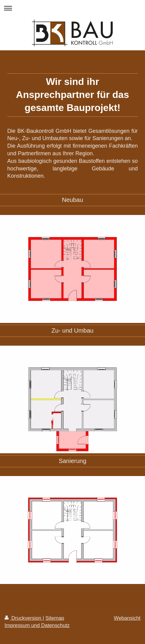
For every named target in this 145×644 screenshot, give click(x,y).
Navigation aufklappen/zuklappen (72, 8)
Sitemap (55, 618)
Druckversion (24, 618)
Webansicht (127, 618)
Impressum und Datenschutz (37, 625)
